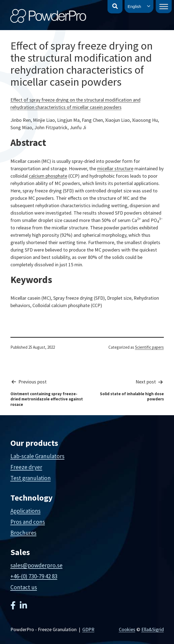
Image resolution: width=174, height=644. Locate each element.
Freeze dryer (26, 467)
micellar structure (115, 168)
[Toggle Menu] (164, 6)
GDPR (88, 629)
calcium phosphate (48, 176)
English (134, 6)
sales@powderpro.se (37, 565)
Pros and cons (28, 522)
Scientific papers (149, 347)
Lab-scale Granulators (37, 456)
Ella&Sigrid (153, 629)
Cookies (127, 629)
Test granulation (31, 478)
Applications (26, 511)
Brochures (23, 533)
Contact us (24, 587)
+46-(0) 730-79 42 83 (34, 576)
